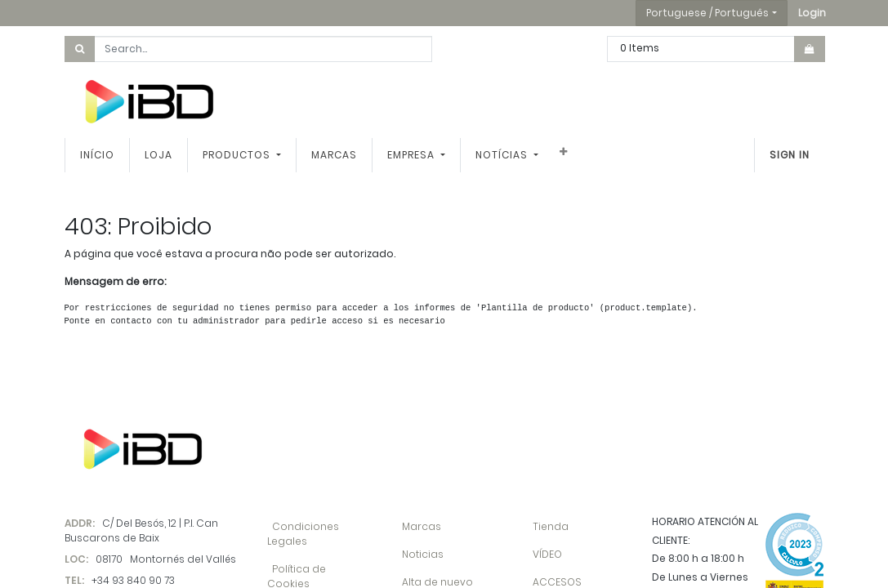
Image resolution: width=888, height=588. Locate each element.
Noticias (423, 554)
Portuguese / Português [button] (707, 13)
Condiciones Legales (303, 534)
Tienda (551, 526)
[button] (812, 13)
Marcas (422, 526)
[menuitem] (97, 155)
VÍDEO (547, 554)
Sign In (790, 155)
